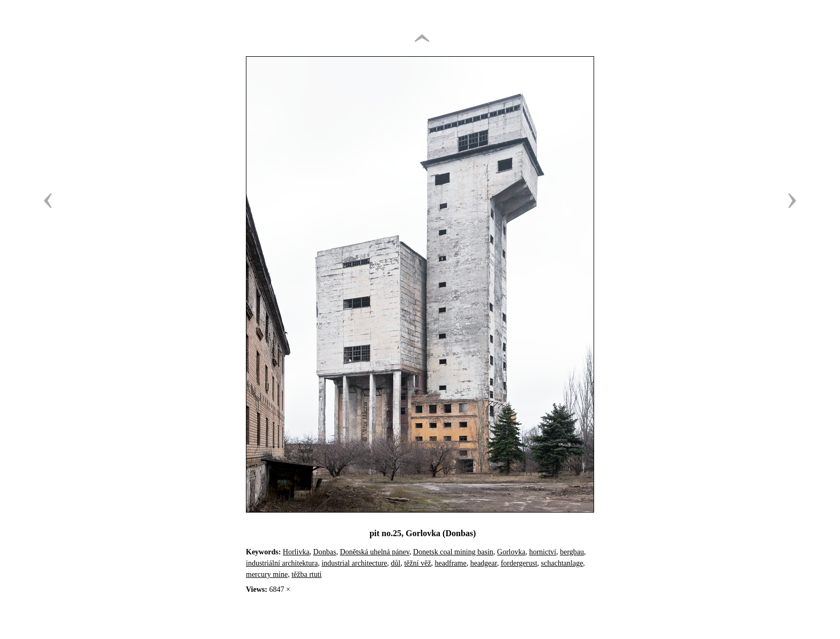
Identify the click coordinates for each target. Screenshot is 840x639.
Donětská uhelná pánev (374, 552)
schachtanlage (562, 563)
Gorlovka (511, 552)
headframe (451, 563)
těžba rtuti (306, 574)
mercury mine (267, 574)
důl (396, 563)
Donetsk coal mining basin (453, 552)
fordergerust (519, 563)
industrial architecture (354, 563)
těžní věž (417, 563)
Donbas (325, 552)
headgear (484, 563)
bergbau (572, 552)
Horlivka (296, 552)
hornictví (543, 552)
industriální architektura (282, 563)
